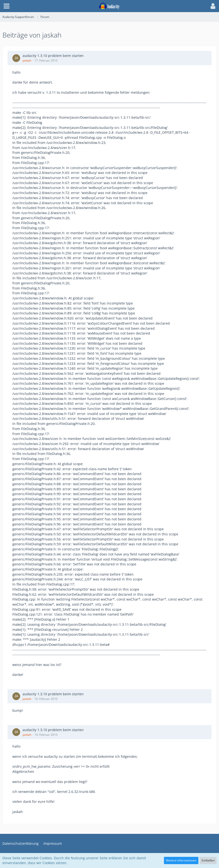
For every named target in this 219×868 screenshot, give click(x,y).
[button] (7, 6)
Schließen (208, 860)
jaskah (27, 60)
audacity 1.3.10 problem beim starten (53, 56)
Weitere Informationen (181, 860)
